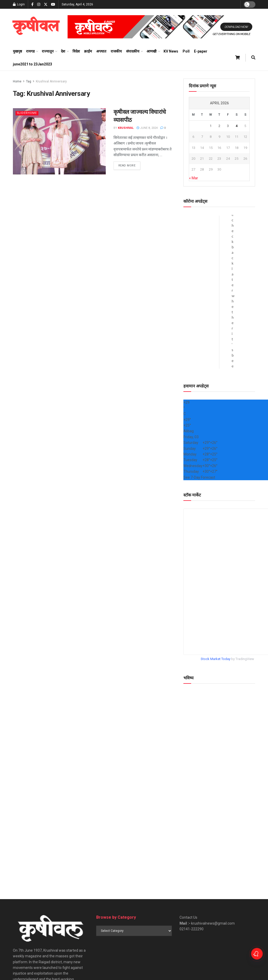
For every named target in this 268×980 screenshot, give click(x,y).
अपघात (101, 51)
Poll (186, 51)
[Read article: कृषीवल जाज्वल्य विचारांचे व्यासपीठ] (59, 141)
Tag (29, 81)
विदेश (76, 51)
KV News (171, 51)
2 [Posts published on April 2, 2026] (219, 126)
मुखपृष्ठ (17, 51)
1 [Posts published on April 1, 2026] (211, 126)
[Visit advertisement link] (161, 27)
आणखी (152, 51)
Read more (129, 165)
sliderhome (27, 113)
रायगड (30, 51)
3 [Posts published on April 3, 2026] (228, 126)
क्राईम (88, 51)
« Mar (194, 178)
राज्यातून (48, 51)
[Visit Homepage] (36, 27)
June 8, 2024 (147, 128)
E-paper (201, 51)
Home (17, 81)
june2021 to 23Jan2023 (33, 64)
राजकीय (116, 51)
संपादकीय (133, 51)
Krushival (126, 128)
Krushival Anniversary (51, 81)
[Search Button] (253, 58)
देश (63, 51)
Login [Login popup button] (19, 4)
